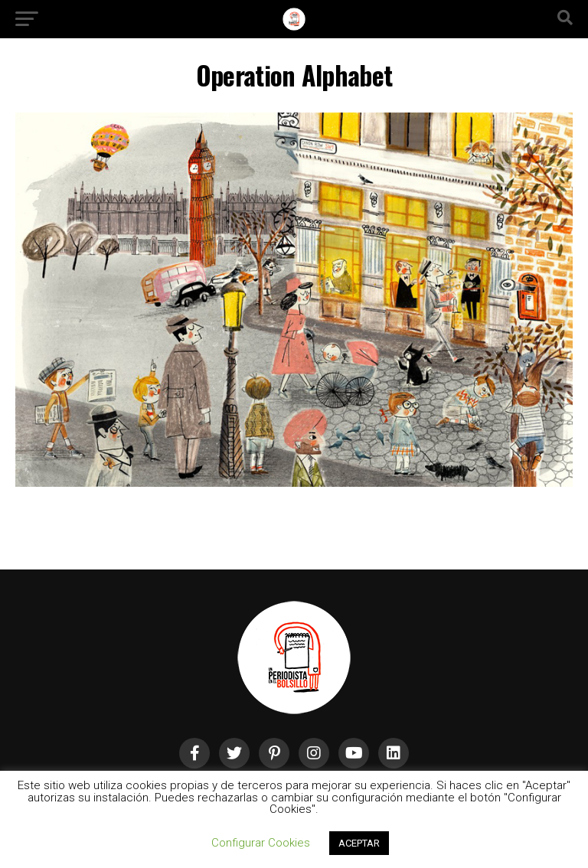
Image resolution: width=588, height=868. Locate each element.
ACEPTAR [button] (359, 843)
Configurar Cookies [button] (261, 843)
